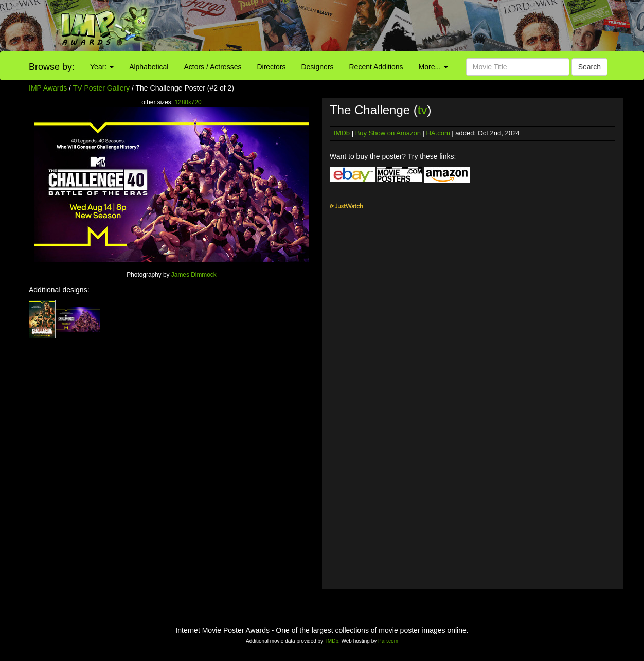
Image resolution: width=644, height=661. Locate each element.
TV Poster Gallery (101, 88)
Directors (271, 67)
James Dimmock (194, 275)
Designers (317, 67)
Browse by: (52, 67)
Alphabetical (149, 67)
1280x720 (188, 102)
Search (589, 67)
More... (433, 67)
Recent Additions (376, 67)
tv (423, 110)
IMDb (342, 133)
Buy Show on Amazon (388, 133)
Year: (102, 67)
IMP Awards (48, 88)
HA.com (438, 133)
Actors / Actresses (212, 67)
